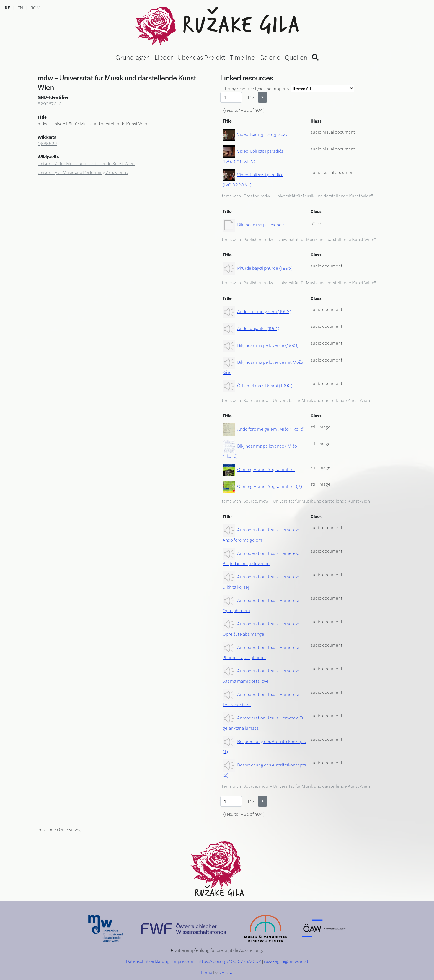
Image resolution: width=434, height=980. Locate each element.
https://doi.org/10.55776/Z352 (229, 961)
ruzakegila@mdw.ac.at (286, 961)
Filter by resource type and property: (287, 88)
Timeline (242, 57)
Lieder (164, 57)
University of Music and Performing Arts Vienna (83, 172)
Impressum (184, 961)
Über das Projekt (201, 57)
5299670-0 (50, 104)
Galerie (270, 57)
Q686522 (47, 143)
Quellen (296, 57)
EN (20, 8)
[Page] (231, 97)
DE (7, 8)
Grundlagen (133, 57)
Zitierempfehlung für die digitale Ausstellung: (219, 950)
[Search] (315, 57)
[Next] (262, 97)
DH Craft (227, 972)
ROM (35, 8)
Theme (206, 972)
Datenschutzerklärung (148, 961)
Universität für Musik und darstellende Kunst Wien (86, 163)
